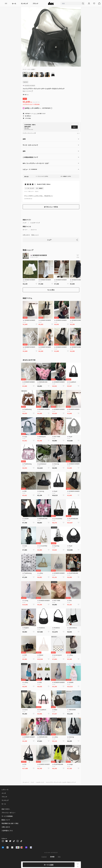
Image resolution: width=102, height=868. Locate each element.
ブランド (35, 3)
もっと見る (51, 290)
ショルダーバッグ (35, 223)
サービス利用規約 (7, 816)
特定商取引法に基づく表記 (10, 823)
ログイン (36, 113)
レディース (5, 790)
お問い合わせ (26, 235)
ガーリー (25, 230)
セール (14, 3)
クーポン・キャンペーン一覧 (29, 133)
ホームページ (26, 782)
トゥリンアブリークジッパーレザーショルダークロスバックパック (61, 782)
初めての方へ (6, 809)
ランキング (24, 3)
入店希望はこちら (7, 831)
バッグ (25, 223)
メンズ (4, 793)
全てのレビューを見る (51, 207)
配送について (35, 235)
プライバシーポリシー (9, 813)
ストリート (34, 230)
